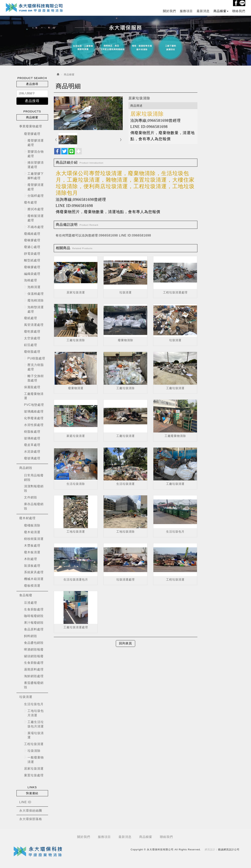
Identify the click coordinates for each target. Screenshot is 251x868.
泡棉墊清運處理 (36, 309)
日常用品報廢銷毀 (34, 477)
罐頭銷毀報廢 (34, 656)
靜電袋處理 (32, 254)
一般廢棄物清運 (36, 760)
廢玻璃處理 (32, 458)
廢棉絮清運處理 (36, 218)
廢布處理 (31, 202)
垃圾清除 (34, 751)
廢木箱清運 (32, 532)
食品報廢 (26, 595)
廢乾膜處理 (32, 331)
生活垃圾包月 (34, 704)
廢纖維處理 (32, 233)
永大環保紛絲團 (31, 811)
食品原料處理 (34, 629)
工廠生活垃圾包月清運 (36, 724)
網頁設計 (210, 849)
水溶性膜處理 (34, 425)
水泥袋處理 (32, 452)
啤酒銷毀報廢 (34, 649)
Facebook (236, 3)
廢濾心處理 (32, 247)
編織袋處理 (32, 274)
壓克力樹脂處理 (36, 367)
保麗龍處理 (32, 387)
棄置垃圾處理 (34, 775)
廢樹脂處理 (32, 351)
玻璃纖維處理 (34, 411)
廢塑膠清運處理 (36, 143)
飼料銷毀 (31, 636)
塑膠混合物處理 (36, 154)
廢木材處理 (27, 518)
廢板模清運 (32, 586)
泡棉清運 (34, 287)
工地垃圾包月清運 (36, 713)
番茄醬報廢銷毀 (34, 685)
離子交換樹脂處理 (36, 378)
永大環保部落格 (31, 819)
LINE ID (25, 802)
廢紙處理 (31, 318)
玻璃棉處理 (32, 438)
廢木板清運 (32, 552)
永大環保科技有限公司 (34, 7)
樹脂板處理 (32, 431)
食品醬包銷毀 (34, 643)
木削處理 (31, 559)
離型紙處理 (32, 260)
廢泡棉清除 (36, 300)
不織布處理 (36, 227)
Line (242, 3)
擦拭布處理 (36, 209)
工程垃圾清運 (34, 744)
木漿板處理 (32, 546)
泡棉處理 (31, 280)
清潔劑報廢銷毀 (34, 488)
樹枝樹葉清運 (34, 539)
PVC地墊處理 (34, 405)
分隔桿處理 (36, 196)
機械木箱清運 (34, 579)
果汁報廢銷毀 (34, 623)
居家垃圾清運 (34, 768)
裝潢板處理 (32, 565)
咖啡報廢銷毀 (34, 616)
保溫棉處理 (36, 294)
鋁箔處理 (31, 345)
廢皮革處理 (32, 445)
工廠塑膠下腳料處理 (36, 176)
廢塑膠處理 (32, 134)
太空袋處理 (32, 338)
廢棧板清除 (32, 525)
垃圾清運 (26, 697)
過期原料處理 (34, 669)
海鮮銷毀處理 (34, 676)
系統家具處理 (34, 572)
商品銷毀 (26, 468)
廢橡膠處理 (32, 240)
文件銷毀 (31, 497)
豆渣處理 (31, 602)
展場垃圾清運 (36, 735)
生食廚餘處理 (34, 609)
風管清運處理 (34, 325)
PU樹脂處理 (36, 358)
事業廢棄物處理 (31, 126)
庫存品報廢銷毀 (34, 506)
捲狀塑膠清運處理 (36, 165)
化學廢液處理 (34, 418)
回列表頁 (126, 643)
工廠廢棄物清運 (34, 396)
